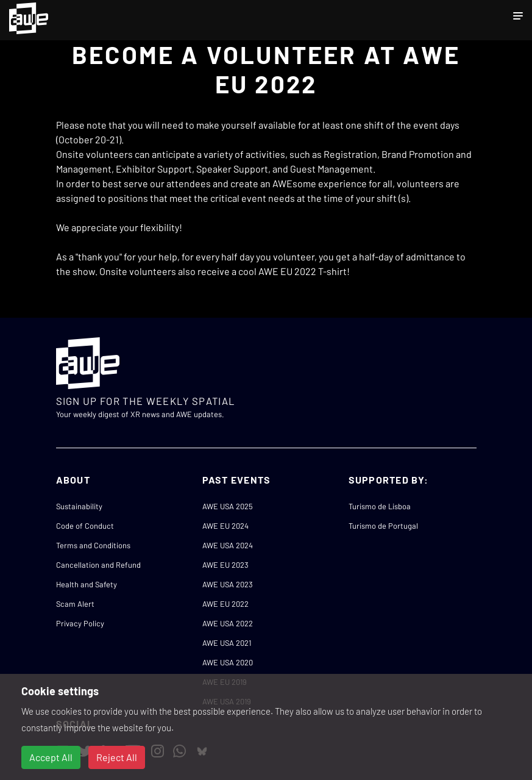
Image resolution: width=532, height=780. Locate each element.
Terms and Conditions (93, 545)
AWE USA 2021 (227, 643)
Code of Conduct (85, 526)
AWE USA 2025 (228, 506)
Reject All (117, 757)
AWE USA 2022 (228, 623)
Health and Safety (87, 584)
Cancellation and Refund (98, 565)
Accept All (51, 757)
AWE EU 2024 (225, 526)
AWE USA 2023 (228, 584)
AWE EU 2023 (225, 565)
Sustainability (79, 506)
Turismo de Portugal (383, 526)
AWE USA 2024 (228, 545)
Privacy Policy (80, 623)
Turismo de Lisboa (380, 506)
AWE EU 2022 (225, 604)
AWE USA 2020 (228, 662)
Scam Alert (75, 604)
